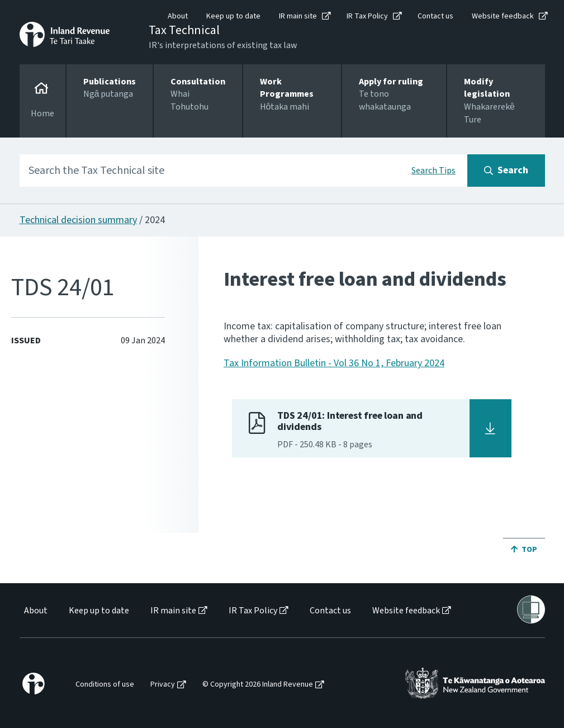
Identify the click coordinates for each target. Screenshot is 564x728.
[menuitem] (35, 611)
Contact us (435, 16)
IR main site (298, 16)
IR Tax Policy (367, 16)
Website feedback (503, 16)
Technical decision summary (78, 220)
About (178, 16)
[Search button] (506, 171)
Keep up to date (233, 16)
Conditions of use (105, 685)
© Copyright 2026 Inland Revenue (258, 685)
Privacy (163, 685)
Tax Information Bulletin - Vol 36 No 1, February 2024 (334, 363)
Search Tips (433, 171)
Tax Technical (184, 30)
